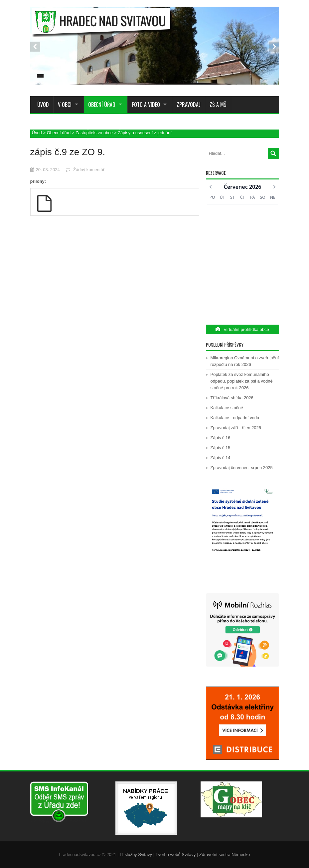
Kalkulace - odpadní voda (235, 418)
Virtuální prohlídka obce (242, 329)
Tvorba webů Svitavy (176, 855)
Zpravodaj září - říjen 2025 (236, 428)
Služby (100, 121)
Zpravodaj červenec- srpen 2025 (242, 468)
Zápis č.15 (221, 448)
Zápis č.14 (221, 458)
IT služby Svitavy (136, 855)
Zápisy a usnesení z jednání (145, 133)
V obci (65, 105)
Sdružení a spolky (55, 121)
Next (274, 47)
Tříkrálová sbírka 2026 (232, 398)
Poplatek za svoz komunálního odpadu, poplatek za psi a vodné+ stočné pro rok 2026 (243, 381)
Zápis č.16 (221, 438)
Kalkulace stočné (227, 408)
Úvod (42, 105)
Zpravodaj (189, 105)
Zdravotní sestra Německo (225, 855)
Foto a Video (146, 105)
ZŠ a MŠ (218, 105)
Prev (35, 47)
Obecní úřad (102, 105)
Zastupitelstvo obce (94, 133)
